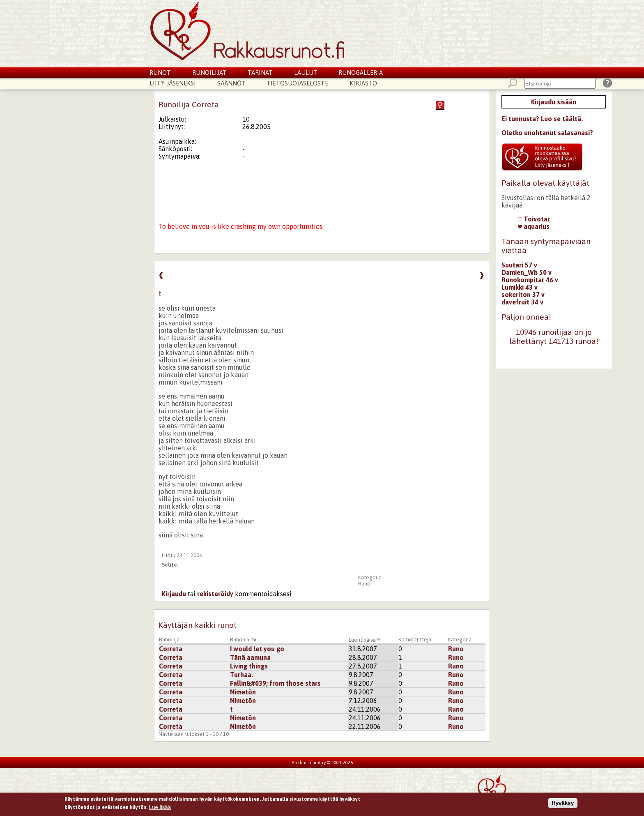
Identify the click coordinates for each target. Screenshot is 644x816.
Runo (364, 584)
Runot (160, 73)
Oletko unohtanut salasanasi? (547, 133)
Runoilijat (209, 73)
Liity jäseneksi (173, 83)
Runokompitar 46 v (530, 280)
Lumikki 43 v (520, 287)
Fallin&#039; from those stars (275, 683)
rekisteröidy (215, 594)
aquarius (534, 226)
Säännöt (231, 83)
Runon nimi (243, 640)
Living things (249, 666)
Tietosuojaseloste (297, 83)
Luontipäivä (365, 640)
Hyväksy (563, 805)
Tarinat (260, 73)
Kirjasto (363, 83)
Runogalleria (361, 73)
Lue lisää (160, 808)
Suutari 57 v (519, 265)
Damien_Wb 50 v (527, 272)
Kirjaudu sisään (554, 102)
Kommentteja (415, 640)
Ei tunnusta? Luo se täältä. (542, 119)
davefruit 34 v (522, 302)
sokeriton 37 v (523, 295)
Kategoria (460, 640)
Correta (171, 649)
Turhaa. (241, 675)
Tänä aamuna (250, 657)
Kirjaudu (174, 594)
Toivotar (534, 219)
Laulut (306, 73)
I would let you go (257, 649)
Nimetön (243, 692)
